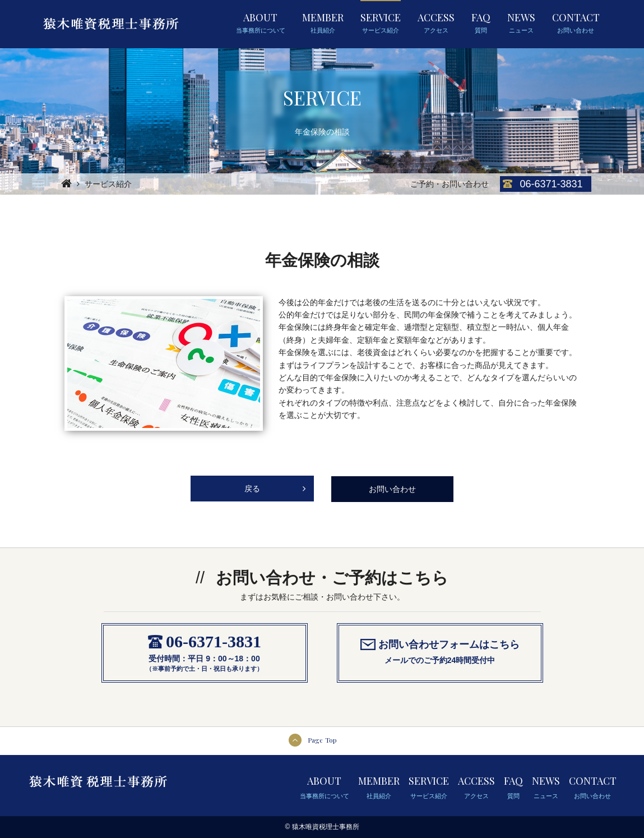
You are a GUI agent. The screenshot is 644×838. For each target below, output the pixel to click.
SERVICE (381, 23)
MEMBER (323, 23)
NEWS (521, 23)
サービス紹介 (108, 184)
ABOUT (261, 23)
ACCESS (436, 23)
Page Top (322, 740)
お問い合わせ (392, 489)
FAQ (481, 23)
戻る (275, 484)
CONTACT (576, 23)
